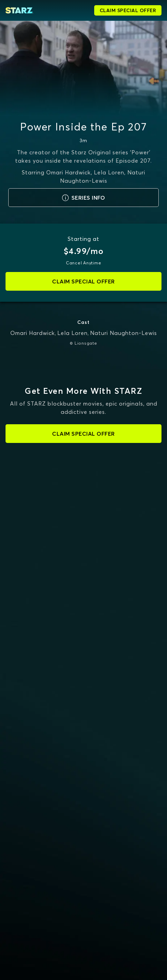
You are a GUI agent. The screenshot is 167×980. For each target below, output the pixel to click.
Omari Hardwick (33, 333)
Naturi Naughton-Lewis (124, 333)
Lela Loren (72, 333)
